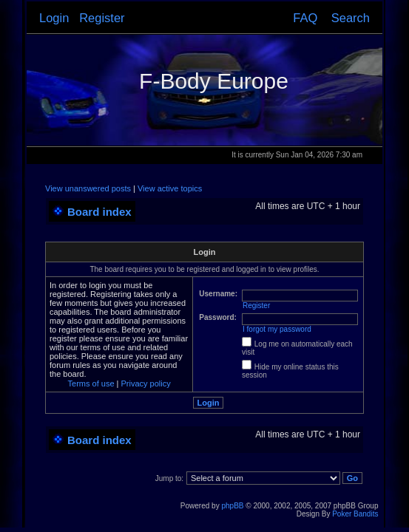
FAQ (305, 18)
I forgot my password (277, 329)
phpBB (232, 506)
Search (351, 18)
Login (54, 18)
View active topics (170, 188)
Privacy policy (146, 383)
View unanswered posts (88, 188)
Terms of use (91, 383)
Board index (99, 212)
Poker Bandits (355, 514)
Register (102, 18)
